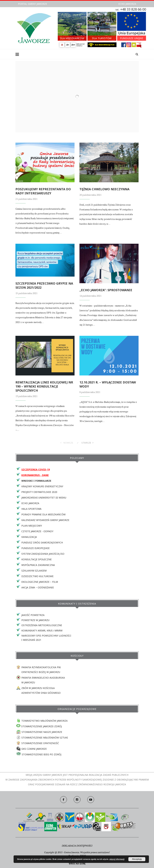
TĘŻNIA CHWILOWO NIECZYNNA (104, 189)
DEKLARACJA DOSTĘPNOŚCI (77, 846)
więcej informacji (117, 859)
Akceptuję (137, 859)
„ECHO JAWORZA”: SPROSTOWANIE (106, 290)
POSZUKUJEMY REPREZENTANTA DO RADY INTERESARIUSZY (43, 191)
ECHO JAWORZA (127, 4)
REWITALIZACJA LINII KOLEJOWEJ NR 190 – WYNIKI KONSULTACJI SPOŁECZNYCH (44, 386)
